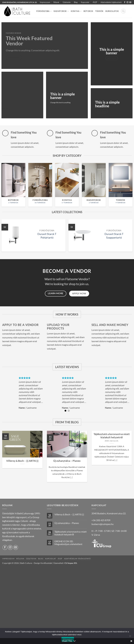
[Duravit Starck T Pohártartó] (15, 236)
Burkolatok (112, 11)
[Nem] (130, 637)
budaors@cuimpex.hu (103, 524)
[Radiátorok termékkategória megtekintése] (94, 185)
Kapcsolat (85, 2)
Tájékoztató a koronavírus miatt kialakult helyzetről (112, 436)
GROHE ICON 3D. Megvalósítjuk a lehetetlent (68, 543)
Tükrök (99, 11)
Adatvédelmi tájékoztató (111, 2)
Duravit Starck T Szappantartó (114, 236)
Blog (76, 2)
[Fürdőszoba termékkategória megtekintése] (40, 185)
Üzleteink (67, 2)
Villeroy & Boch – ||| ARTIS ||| (22, 461)
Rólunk (56, 2)
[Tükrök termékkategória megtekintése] (121, 185)
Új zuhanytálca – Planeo (67, 461)
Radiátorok (61, 11)
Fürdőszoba (44, 11)
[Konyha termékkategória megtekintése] (67, 185)
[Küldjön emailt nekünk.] (130, 2)
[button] (123, 11)
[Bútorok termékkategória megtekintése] (13, 185)
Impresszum (45, 2)
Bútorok (88, 11)
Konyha (76, 11)
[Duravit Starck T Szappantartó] (82, 236)
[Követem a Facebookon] (125, 2)
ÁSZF (95, 2)
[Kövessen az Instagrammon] (127, 2)
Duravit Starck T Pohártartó (47, 236)
